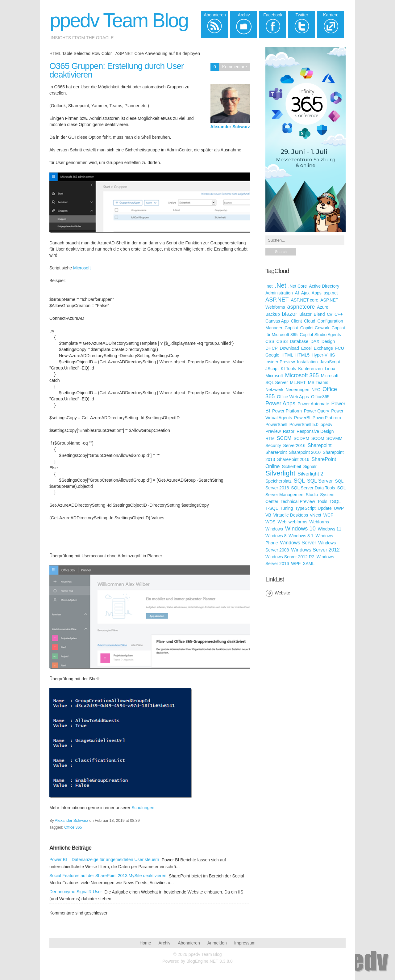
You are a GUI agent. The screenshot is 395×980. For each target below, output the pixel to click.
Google (272, 355)
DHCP (272, 348)
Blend (319, 314)
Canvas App (277, 321)
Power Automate (313, 404)
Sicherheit (291, 467)
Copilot (291, 328)
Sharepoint (320, 445)
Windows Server (298, 543)
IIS (332, 355)
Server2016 (294, 446)
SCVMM (335, 438)
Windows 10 (300, 529)
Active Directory (324, 286)
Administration (279, 293)
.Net (280, 285)
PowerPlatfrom (327, 418)
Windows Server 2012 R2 (290, 557)
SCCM (284, 438)
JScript (272, 369)
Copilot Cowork (315, 328)
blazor (290, 314)
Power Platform (287, 411)
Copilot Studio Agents (320, 335)
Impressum (245, 943)
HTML (287, 355)
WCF (328, 515)
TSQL (335, 501)
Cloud (310, 321)
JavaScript (330, 362)
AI (297, 293)
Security (273, 446)
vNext (316, 515)
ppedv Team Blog (119, 20)
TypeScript (306, 508)
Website (282, 593)
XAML (309, 564)
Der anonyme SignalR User (76, 892)
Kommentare (235, 67)
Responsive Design (315, 431)
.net (269, 286)
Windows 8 (276, 536)
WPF (296, 564)
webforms (298, 522)
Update (325, 508)
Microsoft (82, 268)
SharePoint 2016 (293, 459)
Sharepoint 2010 (305, 452)
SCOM (318, 438)
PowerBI (302, 418)
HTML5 (302, 355)
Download (289, 348)
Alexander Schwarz (230, 127)
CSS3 (282, 341)
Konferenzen (310, 369)
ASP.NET (277, 300)
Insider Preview (280, 362)
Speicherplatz (279, 481)
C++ (339, 314)
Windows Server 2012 (315, 550)
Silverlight (280, 473)
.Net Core (297, 286)
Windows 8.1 (301, 536)
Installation (308, 362)
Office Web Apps (293, 397)
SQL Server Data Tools (313, 488)
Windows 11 (330, 529)
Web (282, 522)
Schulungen (143, 808)
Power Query (317, 411)
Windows (274, 529)
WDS (270, 522)
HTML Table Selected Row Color (81, 53)
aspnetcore (301, 307)
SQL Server (320, 481)
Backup (273, 314)
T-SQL (272, 508)
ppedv (326, 425)
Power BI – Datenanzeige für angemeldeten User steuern (104, 860)
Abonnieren (189, 943)
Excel (306, 348)
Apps (317, 293)
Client (296, 321)
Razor (289, 431)
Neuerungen (297, 390)
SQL (299, 481)
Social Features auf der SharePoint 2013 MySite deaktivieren (108, 876)
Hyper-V (320, 355)
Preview (273, 431)
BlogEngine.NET (202, 961)
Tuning (286, 508)
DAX (315, 341)
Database (299, 341)
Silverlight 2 (310, 474)
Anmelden (217, 943)
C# (330, 314)
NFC (316, 390)
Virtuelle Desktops (291, 515)
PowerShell (276, 425)
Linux (330, 369)
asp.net (331, 293)
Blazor (306, 314)
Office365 (320, 397)
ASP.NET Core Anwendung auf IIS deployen (158, 53)
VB (268, 515)
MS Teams (318, 382)
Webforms (319, 522)
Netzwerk (274, 390)
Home (145, 943)
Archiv (164, 943)
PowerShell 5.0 (304, 425)
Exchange (323, 348)
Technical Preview (298, 501)
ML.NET (298, 382)
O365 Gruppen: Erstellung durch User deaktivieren (116, 70)
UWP (339, 508)
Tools (322, 501)
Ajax (305, 293)
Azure (323, 307)
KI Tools (289, 369)
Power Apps (280, 403)
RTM (270, 438)
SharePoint (276, 452)
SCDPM (301, 438)
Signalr (310, 467)
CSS (270, 341)
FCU (340, 348)
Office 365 (73, 827)
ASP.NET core (304, 300)
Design (328, 341)
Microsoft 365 (302, 375)
